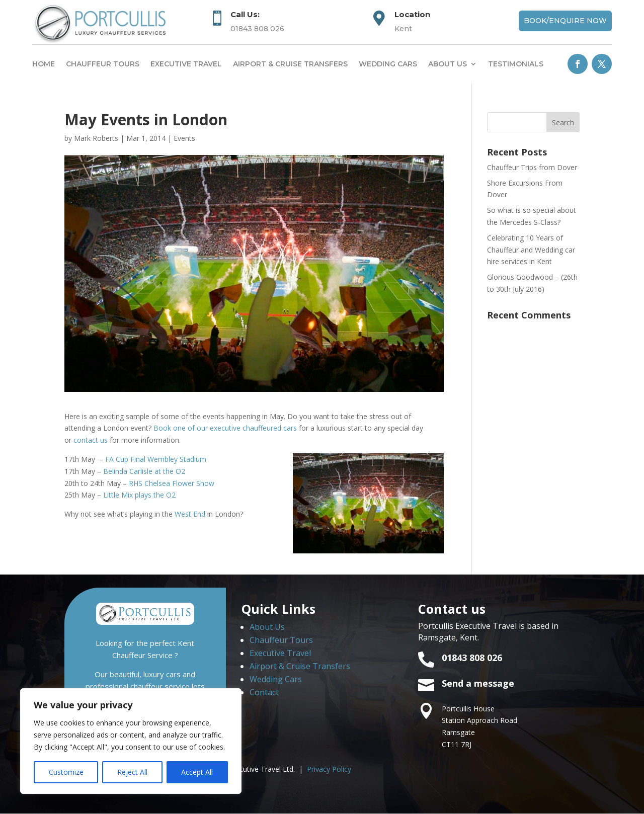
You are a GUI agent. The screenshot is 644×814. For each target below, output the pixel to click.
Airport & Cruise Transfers (290, 64)
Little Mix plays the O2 (139, 495)
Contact (264, 692)
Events (184, 138)
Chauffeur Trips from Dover (532, 167)
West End (190, 514)
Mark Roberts (96, 138)
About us (448, 64)
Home (44, 64)
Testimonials (516, 64)
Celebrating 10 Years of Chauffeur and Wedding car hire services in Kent (531, 250)
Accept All (197, 772)
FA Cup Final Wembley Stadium (156, 459)
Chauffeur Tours (103, 64)
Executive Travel (186, 64)
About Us (267, 627)
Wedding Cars (388, 64)
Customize (66, 772)
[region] (131, 741)
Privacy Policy (329, 769)
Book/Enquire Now (565, 21)
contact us (91, 440)
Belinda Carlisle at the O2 (144, 471)
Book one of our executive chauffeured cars (225, 428)
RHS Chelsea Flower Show (172, 483)
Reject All (132, 772)
